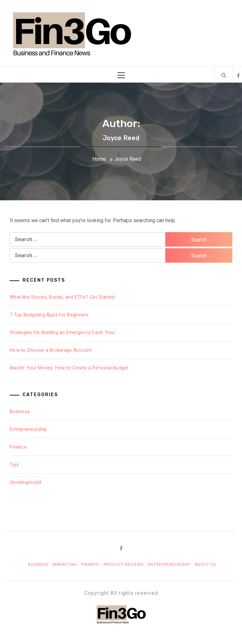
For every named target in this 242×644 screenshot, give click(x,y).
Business (20, 412)
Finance (18, 447)
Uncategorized (25, 482)
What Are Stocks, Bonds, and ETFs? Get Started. (63, 297)
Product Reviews (124, 565)
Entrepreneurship (28, 429)
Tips (14, 465)
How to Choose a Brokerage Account (51, 350)
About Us (205, 565)
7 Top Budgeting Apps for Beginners (49, 315)
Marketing (65, 565)
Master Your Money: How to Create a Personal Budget (69, 368)
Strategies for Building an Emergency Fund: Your (62, 332)
